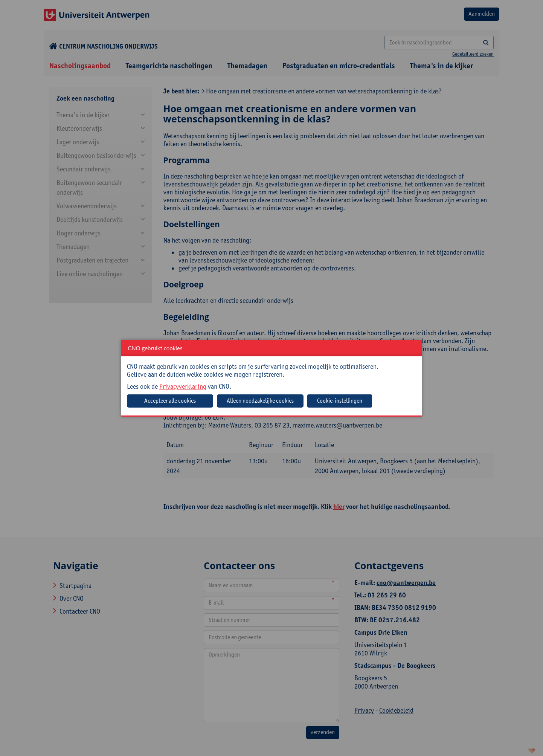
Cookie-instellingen (340, 401)
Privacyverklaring (183, 386)
